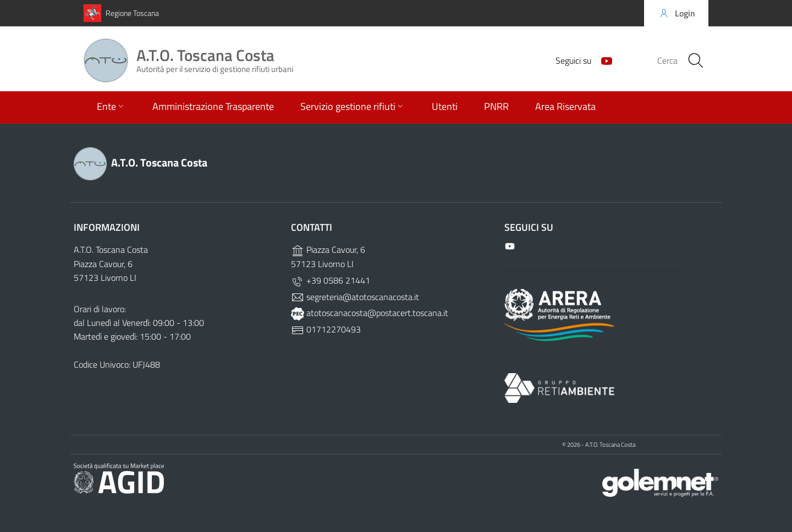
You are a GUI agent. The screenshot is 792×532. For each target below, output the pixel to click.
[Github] (602, 60)
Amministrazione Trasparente (213, 107)
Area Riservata (565, 107)
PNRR (496, 107)
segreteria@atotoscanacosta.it (355, 297)
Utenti (445, 107)
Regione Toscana (132, 13)
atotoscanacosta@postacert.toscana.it (370, 313)
